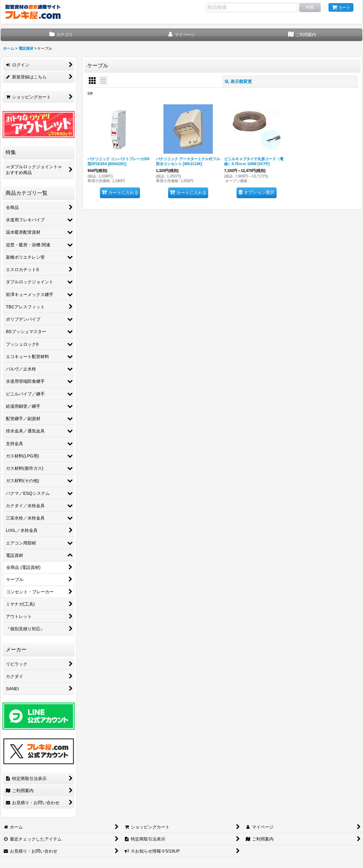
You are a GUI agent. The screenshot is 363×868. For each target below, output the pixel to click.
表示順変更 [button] (238, 81)
